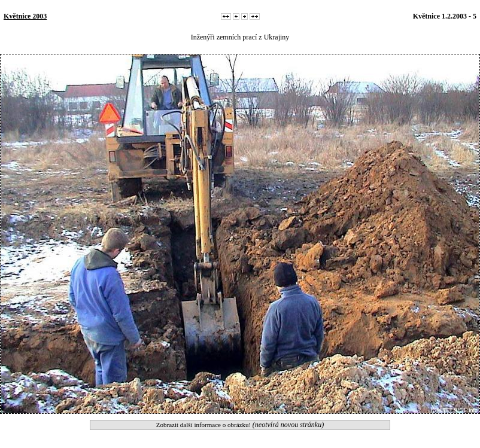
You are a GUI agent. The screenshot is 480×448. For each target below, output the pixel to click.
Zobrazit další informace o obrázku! (240, 425)
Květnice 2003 (25, 16)
